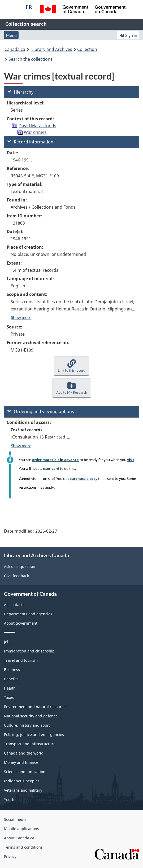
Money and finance (21, 762)
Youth (9, 799)
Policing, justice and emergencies (34, 735)
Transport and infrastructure (30, 744)
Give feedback (16, 576)
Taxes (9, 697)
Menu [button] (11, 35)
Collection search (26, 24)
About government (21, 623)
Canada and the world (24, 753)
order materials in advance (55, 460)
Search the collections (31, 59)
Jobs (8, 642)
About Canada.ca (19, 838)
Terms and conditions (23, 847)
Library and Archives (52, 49)
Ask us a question (20, 566)
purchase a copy (83, 479)
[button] (71, 366)
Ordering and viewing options (41, 411)
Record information (30, 142)
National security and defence (31, 716)
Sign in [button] (128, 35)
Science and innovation (25, 772)
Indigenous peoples (22, 781)
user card (51, 468)
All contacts (14, 605)
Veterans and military (23, 790)
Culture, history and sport (27, 725)
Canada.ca (15, 49)
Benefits (11, 679)
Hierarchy (20, 92)
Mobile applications (21, 829)
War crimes (35, 132)
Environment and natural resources (36, 707)
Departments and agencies (28, 614)
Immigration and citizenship (29, 651)
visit (131, 460)
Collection (87, 49)
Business (12, 670)
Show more (21, 317)
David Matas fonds (37, 126)
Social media (15, 819)
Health (10, 688)
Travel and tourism (21, 660)
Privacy (10, 856)
